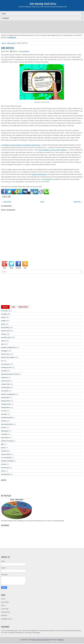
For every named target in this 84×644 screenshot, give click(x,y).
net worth (4, 371)
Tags (13, 307)
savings (4, 334)
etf (2, 361)
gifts (3, 444)
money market (6, 454)
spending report (6, 337)
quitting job (5, 431)
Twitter (11, 268)
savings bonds (6, 404)
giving (3, 448)
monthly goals (6, 387)
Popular (5, 307)
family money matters (8, 357)
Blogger (61, 640)
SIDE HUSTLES (8, 48)
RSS (25, 268)
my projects (5, 391)
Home (4, 43)
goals (3, 324)
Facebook (18, 268)
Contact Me (5, 609)
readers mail (5, 331)
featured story (6, 401)
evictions (4, 421)
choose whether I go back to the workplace (53, 150)
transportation (6, 407)
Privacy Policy (6, 612)
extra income (11, 43)
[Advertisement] (42, 27)
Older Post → (78, 202)
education (4, 414)
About (3, 605)
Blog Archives (23, 307)
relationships (5, 398)
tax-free (4, 464)
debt (3, 344)
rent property (5, 364)
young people (6, 474)
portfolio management (8, 394)
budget (3, 321)
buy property (5, 327)
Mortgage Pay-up (7, 619)
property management (8, 347)
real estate (5, 311)
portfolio (4, 427)
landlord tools (6, 384)
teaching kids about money (10, 374)
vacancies (4, 434)
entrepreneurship (7, 418)
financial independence (39, 174)
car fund (4, 411)
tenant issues (6, 354)
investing (4, 314)
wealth (3, 317)
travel (3, 471)
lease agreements (7, 424)
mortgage (4, 351)
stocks (3, 341)
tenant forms (5, 468)
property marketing (7, 461)
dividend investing (7, 441)
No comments (25, 51)
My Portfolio (5, 602)
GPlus (5, 268)
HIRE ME (4, 615)
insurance (4, 451)
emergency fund (6, 367)
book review (5, 438)
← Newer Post (6, 202)
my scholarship (6, 458)
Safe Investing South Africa (43, 4)
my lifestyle (47, 179)
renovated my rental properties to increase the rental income (21, 145)
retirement (5, 378)
